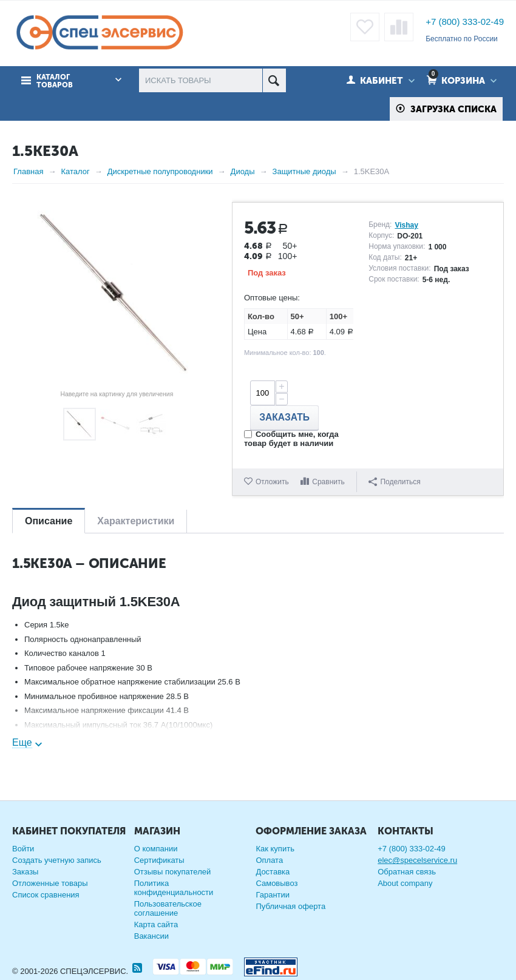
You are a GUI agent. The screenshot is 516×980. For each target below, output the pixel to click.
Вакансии (151, 936)
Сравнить (328, 482)
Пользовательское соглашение (168, 908)
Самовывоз (277, 883)
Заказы (25, 872)
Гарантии (273, 895)
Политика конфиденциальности (174, 888)
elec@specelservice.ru (417, 860)
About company (405, 883)
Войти (23, 849)
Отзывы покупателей (173, 872)
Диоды (243, 171)
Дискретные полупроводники (160, 171)
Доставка (273, 872)
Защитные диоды (304, 171)
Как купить (275, 849)
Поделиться (394, 482)
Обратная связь (407, 872)
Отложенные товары (50, 883)
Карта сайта (156, 924)
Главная (28, 171)
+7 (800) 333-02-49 (465, 22)
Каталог (75, 171)
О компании (156, 849)
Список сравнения (46, 895)
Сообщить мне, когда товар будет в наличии (291, 439)
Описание (49, 521)
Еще (22, 742)
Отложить (272, 482)
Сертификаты (159, 860)
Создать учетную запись (57, 860)
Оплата (269, 860)
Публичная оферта (290, 906)
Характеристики (136, 521)
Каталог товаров (55, 81)
